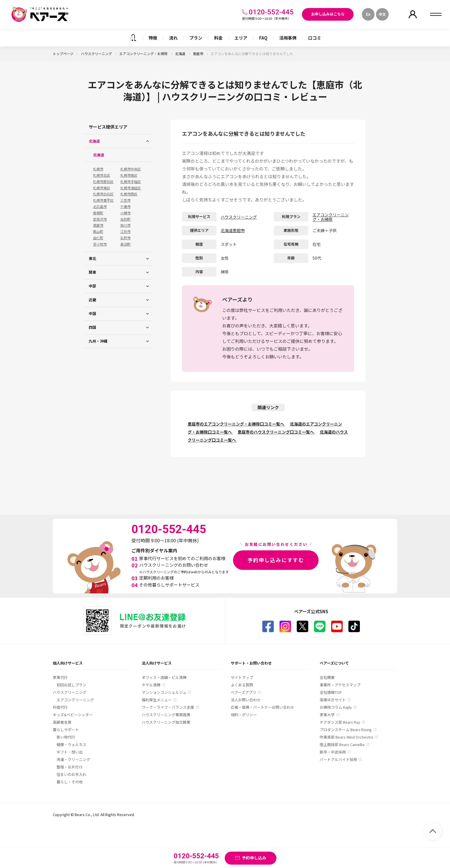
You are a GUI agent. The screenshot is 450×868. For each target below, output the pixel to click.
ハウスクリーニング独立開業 (166, 722)
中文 (382, 14)
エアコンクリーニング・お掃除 (144, 54)
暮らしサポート (66, 730)
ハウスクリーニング (97, 54)
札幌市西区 (129, 194)
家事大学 (327, 715)
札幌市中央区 (131, 169)
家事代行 (60, 677)
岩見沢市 (100, 219)
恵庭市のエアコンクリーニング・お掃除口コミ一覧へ (236, 424)
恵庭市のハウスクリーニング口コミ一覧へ (276, 432)
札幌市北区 (102, 175)
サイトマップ (242, 677)
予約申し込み (254, 858)
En (368, 14)
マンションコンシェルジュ (164, 692)
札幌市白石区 (103, 194)
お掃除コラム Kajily (336, 707)
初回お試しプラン (71, 685)
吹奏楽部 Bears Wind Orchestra (346, 737)
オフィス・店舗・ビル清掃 (164, 677)
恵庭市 (198, 54)
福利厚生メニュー (157, 700)
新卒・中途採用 (333, 752)
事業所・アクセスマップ (340, 685)
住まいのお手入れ (71, 774)
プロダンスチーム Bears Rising (346, 730)
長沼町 (125, 244)
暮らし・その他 (70, 782)
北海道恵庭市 (233, 230)
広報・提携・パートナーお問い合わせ (262, 707)
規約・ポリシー (244, 715)
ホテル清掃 (151, 685)
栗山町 (98, 232)
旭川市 (125, 225)
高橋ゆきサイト (333, 700)
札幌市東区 (102, 188)
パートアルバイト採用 (338, 759)
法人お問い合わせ (246, 700)
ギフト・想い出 (70, 752)
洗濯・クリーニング (73, 759)
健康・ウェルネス (71, 744)
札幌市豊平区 (103, 200)
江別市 (125, 232)
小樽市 (125, 213)
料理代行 (60, 707)
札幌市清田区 (131, 188)
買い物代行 (66, 737)
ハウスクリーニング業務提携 (166, 715)
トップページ (63, 54)
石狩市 (125, 238)
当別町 (125, 219)
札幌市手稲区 (131, 182)
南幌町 (98, 213)
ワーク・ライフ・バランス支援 (168, 707)
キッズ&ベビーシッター (73, 715)
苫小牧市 (100, 244)
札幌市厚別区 (103, 182)
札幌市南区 (129, 175)
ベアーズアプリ (244, 692)
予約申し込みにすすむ (276, 560)
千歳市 (125, 207)
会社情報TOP (331, 692)
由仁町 (98, 238)
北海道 (181, 54)
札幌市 (98, 169)
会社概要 (327, 677)
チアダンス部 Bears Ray (340, 722)
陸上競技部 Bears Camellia (342, 744)
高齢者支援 (62, 722)
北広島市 (100, 207)
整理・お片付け (70, 767)
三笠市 (125, 200)
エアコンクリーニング (75, 700)
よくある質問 (242, 685)
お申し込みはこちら (328, 14)
